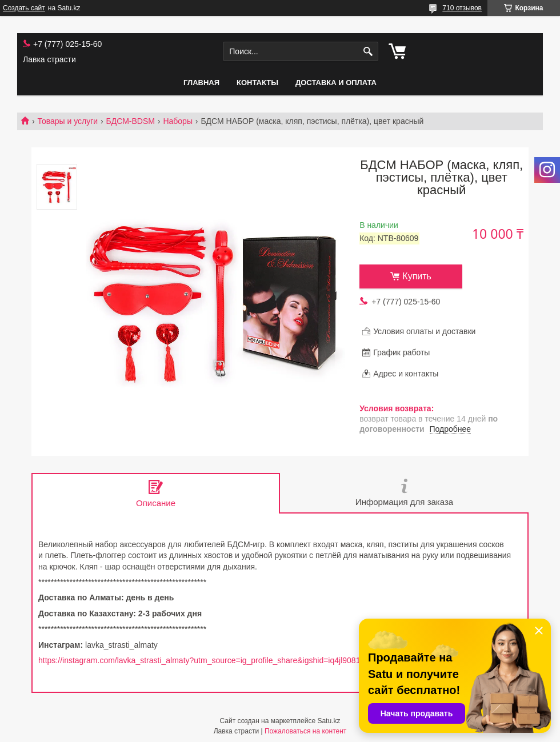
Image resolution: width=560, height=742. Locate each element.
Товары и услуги (67, 121)
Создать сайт (24, 8)
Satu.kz (329, 721)
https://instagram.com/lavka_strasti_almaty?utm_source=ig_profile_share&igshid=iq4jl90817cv (205, 660)
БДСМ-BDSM (131, 121)
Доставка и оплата (336, 83)
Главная (201, 83)
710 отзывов (462, 8)
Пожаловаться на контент (305, 731)
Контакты (257, 83)
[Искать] (368, 52)
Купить (417, 276)
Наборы (178, 121)
